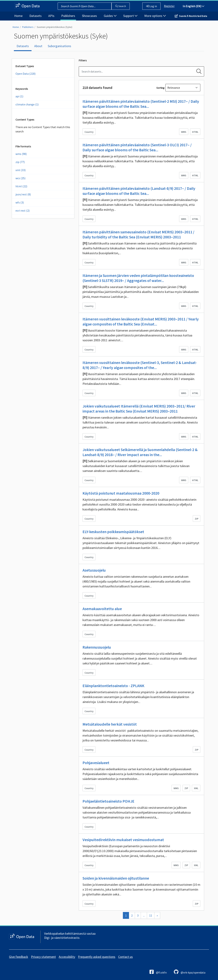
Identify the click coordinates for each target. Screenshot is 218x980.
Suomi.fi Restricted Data (193, 16)
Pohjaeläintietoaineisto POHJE (108, 801)
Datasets (35, 16)
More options (155, 16)
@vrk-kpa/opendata (190, 972)
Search (121, 6)
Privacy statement (43, 957)
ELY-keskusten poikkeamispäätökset (113, 532)
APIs (51, 16)
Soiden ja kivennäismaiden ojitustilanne (116, 878)
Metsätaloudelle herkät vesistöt (110, 724)
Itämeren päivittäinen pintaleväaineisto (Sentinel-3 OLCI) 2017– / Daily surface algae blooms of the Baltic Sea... (137, 147)
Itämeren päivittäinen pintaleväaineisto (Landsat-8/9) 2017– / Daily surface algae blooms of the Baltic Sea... (139, 191)
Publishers (68, 16)
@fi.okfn (158, 972)
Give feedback (19, 957)
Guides (110, 16)
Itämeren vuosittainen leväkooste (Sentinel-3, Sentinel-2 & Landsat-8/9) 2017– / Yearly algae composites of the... (140, 365)
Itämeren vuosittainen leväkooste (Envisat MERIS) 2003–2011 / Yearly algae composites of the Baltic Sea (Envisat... (141, 322)
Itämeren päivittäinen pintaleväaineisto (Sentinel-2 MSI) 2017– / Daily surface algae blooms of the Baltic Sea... (141, 104)
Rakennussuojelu (97, 647)
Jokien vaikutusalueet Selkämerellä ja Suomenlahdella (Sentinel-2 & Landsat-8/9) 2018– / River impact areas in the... (140, 452)
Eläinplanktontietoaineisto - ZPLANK (113, 686)
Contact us (125, 957)
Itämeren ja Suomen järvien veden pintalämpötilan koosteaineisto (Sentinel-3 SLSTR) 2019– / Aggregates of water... (138, 278)
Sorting (160, 88)
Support (130, 16)
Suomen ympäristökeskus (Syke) (54, 27)
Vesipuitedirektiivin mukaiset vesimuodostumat (123, 840)
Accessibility (67, 957)
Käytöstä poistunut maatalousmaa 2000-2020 (121, 493)
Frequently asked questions (97, 957)
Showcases (89, 16)
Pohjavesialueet (96, 763)
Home (18, 16)
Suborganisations (59, 46)
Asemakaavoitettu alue (102, 609)
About (38, 46)
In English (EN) (193, 6)
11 (151, 915)
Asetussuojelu (94, 570)
